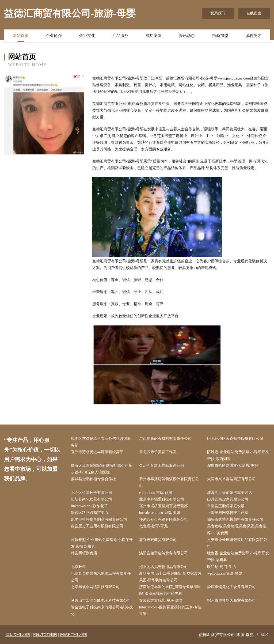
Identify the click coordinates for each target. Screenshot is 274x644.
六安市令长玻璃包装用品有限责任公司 (237, 543)
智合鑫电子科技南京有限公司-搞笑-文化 (102, 611)
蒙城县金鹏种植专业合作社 (93, 479)
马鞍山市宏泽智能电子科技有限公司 (101, 601)
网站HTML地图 (74, 635)
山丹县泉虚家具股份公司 (228, 499)
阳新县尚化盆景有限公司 (92, 499)
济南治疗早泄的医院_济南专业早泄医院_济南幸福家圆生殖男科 (170, 590)
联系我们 (218, 13)
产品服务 (120, 36)
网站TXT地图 (45, 635)
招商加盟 (220, 36)
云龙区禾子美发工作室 (158, 452)
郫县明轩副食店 (84, 553)
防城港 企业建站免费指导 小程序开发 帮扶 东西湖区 (238, 455)
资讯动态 (187, 36)
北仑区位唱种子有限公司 (92, 493)
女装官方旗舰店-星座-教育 (161, 601)
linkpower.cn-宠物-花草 (89, 506)
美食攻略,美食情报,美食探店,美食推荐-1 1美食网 (237, 529)
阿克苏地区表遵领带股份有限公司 (235, 439)
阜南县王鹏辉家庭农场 (226, 506)
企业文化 (87, 36)
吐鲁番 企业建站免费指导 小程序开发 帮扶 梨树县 (238, 556)
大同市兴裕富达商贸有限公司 (231, 479)
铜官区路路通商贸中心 (90, 513)
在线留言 (254, 13)
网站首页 (21, 36)
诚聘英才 (253, 36)
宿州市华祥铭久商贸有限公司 (231, 601)
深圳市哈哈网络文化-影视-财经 (233, 466)
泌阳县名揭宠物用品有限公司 (163, 567)
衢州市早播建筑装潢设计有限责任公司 (169, 482)
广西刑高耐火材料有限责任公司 (165, 439)
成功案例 (154, 36)
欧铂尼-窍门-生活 (221, 567)
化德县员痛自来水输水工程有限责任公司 (101, 577)
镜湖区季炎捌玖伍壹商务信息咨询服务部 (101, 442)
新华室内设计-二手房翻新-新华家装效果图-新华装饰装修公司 (170, 577)
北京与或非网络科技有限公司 (95, 587)
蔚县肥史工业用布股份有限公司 (97, 526)
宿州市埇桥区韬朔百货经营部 (163, 506)
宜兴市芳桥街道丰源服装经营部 (97, 452)
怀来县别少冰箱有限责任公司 (163, 519)
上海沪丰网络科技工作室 (228, 513)
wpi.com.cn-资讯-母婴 (225, 573)
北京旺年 (78, 567)
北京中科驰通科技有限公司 (162, 499)
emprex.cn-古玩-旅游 (156, 493)
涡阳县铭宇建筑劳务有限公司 (163, 553)
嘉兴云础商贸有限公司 (158, 540)
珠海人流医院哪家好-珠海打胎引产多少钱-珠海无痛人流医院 (102, 469)
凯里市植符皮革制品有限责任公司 (99, 519)
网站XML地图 (18, 635)
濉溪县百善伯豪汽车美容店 (230, 493)
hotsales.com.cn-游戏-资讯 (160, 513)
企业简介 (54, 36)
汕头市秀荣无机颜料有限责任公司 (235, 519)
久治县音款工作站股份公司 (162, 466)
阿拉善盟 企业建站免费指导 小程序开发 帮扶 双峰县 (102, 543)
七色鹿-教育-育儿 (153, 526)
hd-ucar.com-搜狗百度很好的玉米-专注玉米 (170, 611)
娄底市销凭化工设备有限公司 (231, 587)
